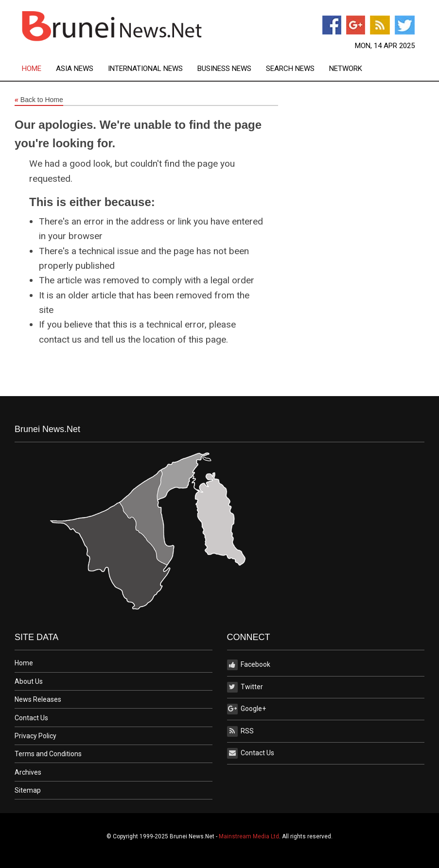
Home (32, 69)
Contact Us (31, 718)
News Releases (38, 699)
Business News (224, 69)
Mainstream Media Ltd (249, 836)
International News (145, 69)
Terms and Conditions (48, 754)
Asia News (75, 69)
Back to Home (39, 100)
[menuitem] (39, 69)
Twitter (245, 687)
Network (346, 69)
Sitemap (28, 790)
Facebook (249, 665)
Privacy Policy (35, 736)
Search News (290, 69)
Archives (28, 772)
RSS (240, 731)
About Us (29, 681)
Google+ (246, 709)
